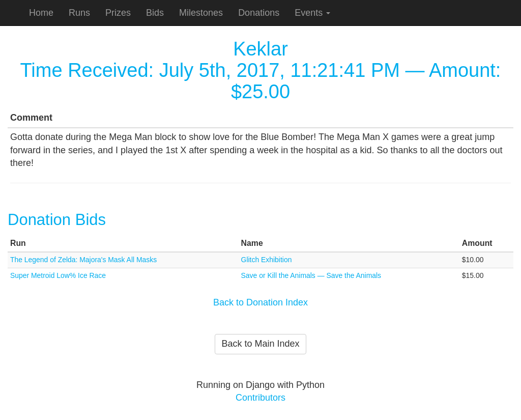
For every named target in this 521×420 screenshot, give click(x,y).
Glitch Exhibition (267, 260)
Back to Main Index (260, 344)
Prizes (118, 13)
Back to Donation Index (260, 302)
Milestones (201, 13)
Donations (259, 13)
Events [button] (312, 13)
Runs (79, 13)
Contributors (260, 398)
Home (41, 13)
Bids (155, 13)
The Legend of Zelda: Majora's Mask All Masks (83, 260)
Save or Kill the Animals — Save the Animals (311, 275)
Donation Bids (57, 220)
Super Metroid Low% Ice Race (58, 275)
